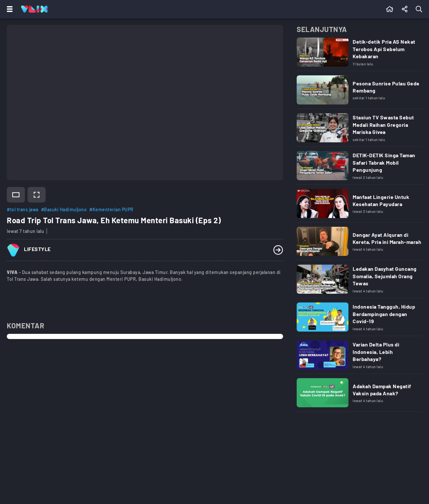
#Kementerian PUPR (111, 209)
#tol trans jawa (23, 209)
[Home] (34, 9)
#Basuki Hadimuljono (64, 209)
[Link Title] (359, 54)
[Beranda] (390, 9)
